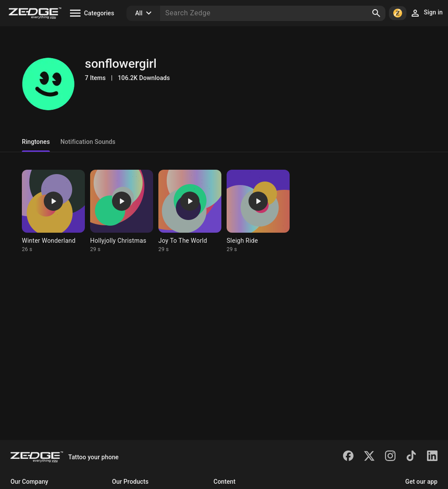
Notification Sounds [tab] (88, 142)
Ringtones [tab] (36, 142)
